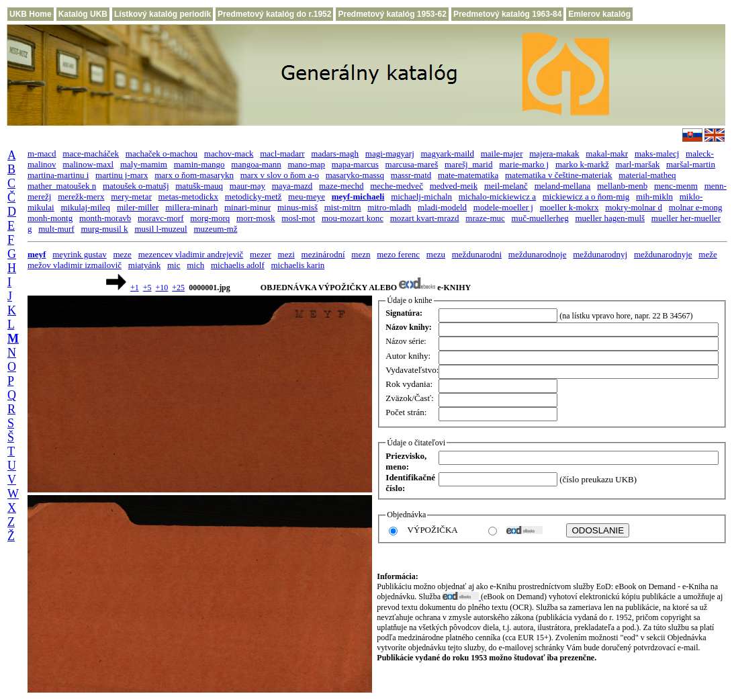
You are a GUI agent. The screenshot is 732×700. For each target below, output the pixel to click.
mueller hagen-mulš (610, 218)
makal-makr (607, 154)
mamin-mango (199, 164)
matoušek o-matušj (136, 186)
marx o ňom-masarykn (194, 175)
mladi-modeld (442, 207)
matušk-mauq (199, 186)
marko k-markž (582, 164)
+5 (147, 288)
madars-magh (335, 154)
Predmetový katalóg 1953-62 (392, 14)
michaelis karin (298, 265)
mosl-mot (298, 218)
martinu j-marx (122, 175)
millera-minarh (191, 207)
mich (195, 265)
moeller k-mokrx (569, 207)
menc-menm (676, 186)
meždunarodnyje (663, 254)
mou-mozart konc (353, 218)
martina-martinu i (58, 175)
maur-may (247, 186)
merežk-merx (81, 196)
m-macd (42, 154)
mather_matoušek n (62, 186)
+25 (178, 288)
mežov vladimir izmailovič (75, 265)
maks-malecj (657, 154)
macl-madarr (282, 154)
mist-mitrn (343, 207)
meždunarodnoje (538, 254)
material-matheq (647, 175)
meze (122, 254)
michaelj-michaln (421, 196)
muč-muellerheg (540, 218)
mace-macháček (91, 154)
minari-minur (247, 207)
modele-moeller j (503, 207)
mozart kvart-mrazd (425, 218)
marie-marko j (524, 164)
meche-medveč (397, 186)
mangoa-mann (256, 164)
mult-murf (56, 229)
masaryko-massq (355, 175)
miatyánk (144, 265)
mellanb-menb (622, 186)
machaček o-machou (162, 154)
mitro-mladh (389, 207)
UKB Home (31, 14)
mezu (436, 254)
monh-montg (50, 218)
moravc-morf (161, 218)
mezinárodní (323, 254)
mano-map (306, 164)
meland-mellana (563, 186)
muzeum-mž (215, 229)
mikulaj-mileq (85, 207)
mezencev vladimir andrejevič (191, 254)
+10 (162, 288)
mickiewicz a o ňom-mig (586, 196)
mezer (261, 254)
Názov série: (406, 341)
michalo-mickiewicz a (497, 196)
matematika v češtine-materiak (559, 175)
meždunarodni (477, 254)
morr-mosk (256, 218)
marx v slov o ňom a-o (280, 175)
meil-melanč (506, 186)
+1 (135, 288)
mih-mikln (654, 196)
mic (174, 265)
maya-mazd (292, 186)
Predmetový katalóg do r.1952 (274, 14)
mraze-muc (485, 218)
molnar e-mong (696, 207)
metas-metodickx (189, 196)
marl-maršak (638, 164)
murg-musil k (104, 229)
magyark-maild (448, 154)
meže (707, 254)
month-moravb (105, 218)
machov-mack (229, 154)
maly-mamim (144, 164)
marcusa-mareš (412, 164)
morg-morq (210, 218)
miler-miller (138, 207)
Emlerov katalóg (599, 14)
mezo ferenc (398, 254)
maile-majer (502, 154)
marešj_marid (468, 164)
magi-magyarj (390, 154)
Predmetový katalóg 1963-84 (507, 14)
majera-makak (554, 154)
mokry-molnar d (634, 207)
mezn (361, 254)
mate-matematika (468, 175)
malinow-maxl (88, 164)
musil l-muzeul (161, 229)
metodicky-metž (253, 196)
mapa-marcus (355, 164)
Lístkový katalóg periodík (163, 14)
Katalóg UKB (83, 14)
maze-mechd (341, 186)
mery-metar (131, 196)
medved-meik (454, 186)
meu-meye (307, 196)
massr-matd (411, 175)
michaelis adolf (238, 265)
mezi (286, 254)
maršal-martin (691, 164)
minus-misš (298, 207)
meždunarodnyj (600, 254)
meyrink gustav (80, 254)
